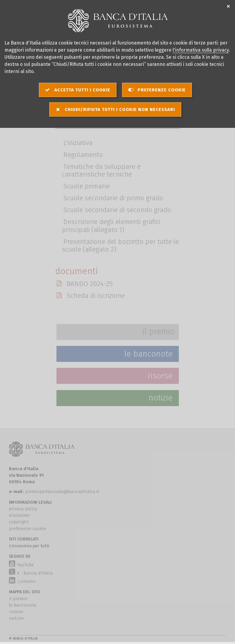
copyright (19, 522)
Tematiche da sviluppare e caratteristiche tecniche (101, 171)
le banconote (23, 605)
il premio (18, 599)
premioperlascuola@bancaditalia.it (62, 492)
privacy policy (23, 509)
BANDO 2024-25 (89, 283)
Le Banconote (148, 354)
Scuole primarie (86, 186)
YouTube (21, 565)
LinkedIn (22, 581)
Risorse (160, 376)
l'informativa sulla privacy (201, 50)
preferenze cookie (27, 529)
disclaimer (20, 515)
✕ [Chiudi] (228, 7)
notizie (16, 618)
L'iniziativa (78, 143)
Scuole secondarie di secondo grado (117, 210)
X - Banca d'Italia (31, 572)
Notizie (161, 398)
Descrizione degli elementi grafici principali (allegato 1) (111, 226)
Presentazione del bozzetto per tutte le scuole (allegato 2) (120, 246)
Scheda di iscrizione (95, 295)
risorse (16, 612)
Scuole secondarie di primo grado (113, 198)
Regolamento (83, 155)
